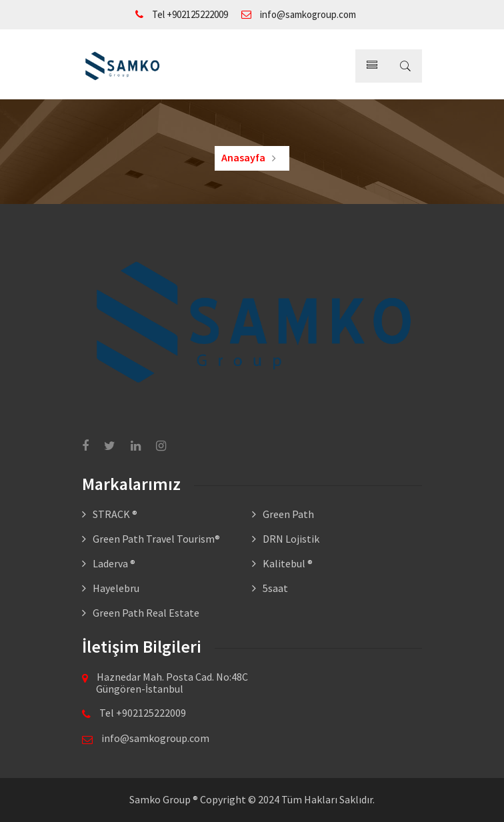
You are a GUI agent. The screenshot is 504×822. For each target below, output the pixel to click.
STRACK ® (115, 514)
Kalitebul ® (288, 563)
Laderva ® (114, 563)
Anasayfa (243, 157)
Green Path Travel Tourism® (156, 539)
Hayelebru (116, 588)
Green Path (288, 514)
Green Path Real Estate (146, 613)
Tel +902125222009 (182, 14)
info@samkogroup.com (299, 14)
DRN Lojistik (291, 539)
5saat (275, 588)
